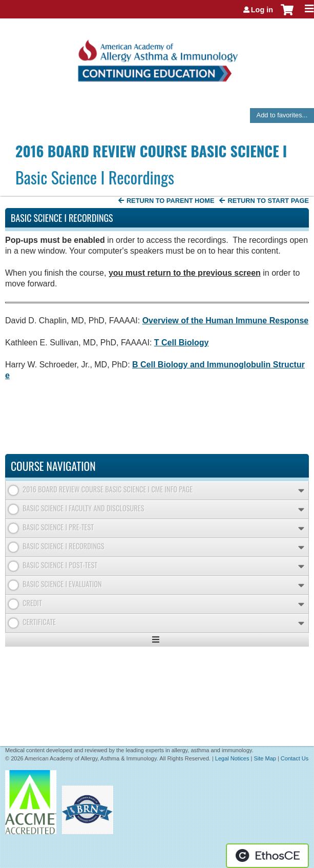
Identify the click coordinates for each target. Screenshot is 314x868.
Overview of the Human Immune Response (226, 321)
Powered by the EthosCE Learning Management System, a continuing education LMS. (267, 856)
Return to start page (268, 201)
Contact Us (295, 758)
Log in (262, 10)
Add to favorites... (282, 115)
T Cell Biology (182, 343)
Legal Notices (232, 758)
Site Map (265, 758)
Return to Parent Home (171, 201)
